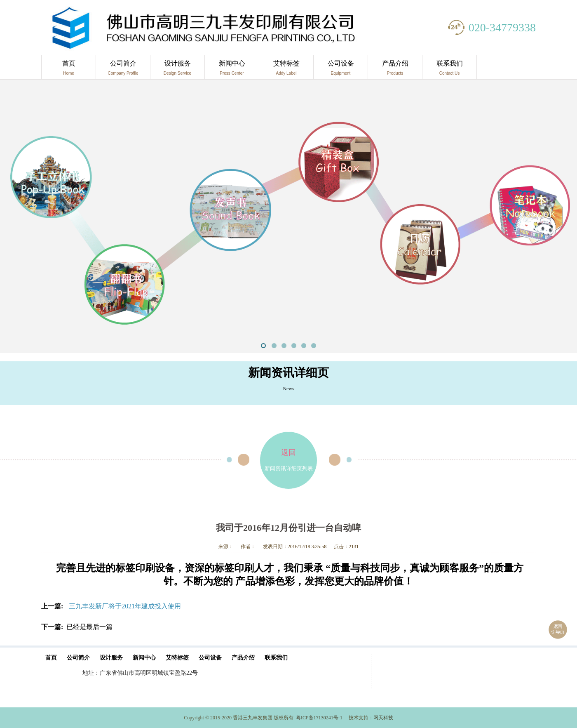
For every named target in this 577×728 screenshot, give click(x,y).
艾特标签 (286, 70)
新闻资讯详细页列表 (288, 452)
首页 (69, 70)
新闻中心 (232, 70)
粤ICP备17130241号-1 (319, 718)
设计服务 (177, 70)
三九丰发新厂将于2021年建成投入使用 (125, 606)
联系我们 (449, 70)
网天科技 (383, 718)
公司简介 (123, 70)
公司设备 (341, 70)
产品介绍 (395, 70)
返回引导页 (558, 630)
